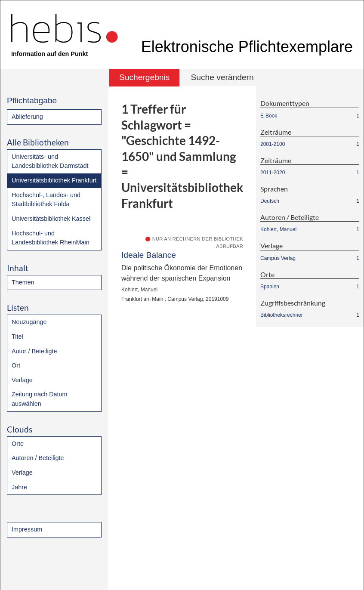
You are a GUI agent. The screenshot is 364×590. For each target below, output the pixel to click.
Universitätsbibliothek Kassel (51, 219)
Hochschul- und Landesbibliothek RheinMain (51, 238)
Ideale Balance (149, 255)
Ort (16, 365)
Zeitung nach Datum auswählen (40, 399)
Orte (18, 444)
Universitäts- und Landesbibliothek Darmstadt (50, 161)
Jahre (19, 487)
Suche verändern (222, 77)
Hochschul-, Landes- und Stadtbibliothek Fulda (46, 200)
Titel (17, 337)
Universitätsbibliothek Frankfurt (54, 180)
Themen (23, 282)
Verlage (22, 380)
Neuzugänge (29, 322)
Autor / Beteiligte (34, 351)
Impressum (27, 529)
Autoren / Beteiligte (38, 458)
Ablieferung (27, 117)
